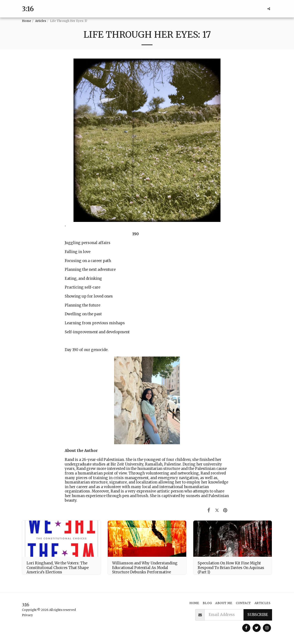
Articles (41, 21)
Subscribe (258, 615)
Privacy (27, 615)
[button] (269, 9)
